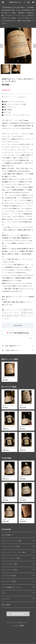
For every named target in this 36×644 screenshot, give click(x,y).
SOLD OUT (18, 325)
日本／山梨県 (6, 605)
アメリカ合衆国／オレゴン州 (11, 587)
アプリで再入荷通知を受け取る (18, 333)
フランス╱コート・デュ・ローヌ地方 (14, 552)
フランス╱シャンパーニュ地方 (11, 541)
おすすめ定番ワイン (8, 535)
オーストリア (6, 599)
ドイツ (4, 593)
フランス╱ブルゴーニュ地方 (11, 547)
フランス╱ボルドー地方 (9, 564)
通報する (32, 339)
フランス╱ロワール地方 (9, 570)
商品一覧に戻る (18, 614)
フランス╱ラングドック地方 (11, 558)
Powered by (18, 626)
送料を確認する (22, 97)
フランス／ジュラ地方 (9, 582)
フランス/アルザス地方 (9, 576)
